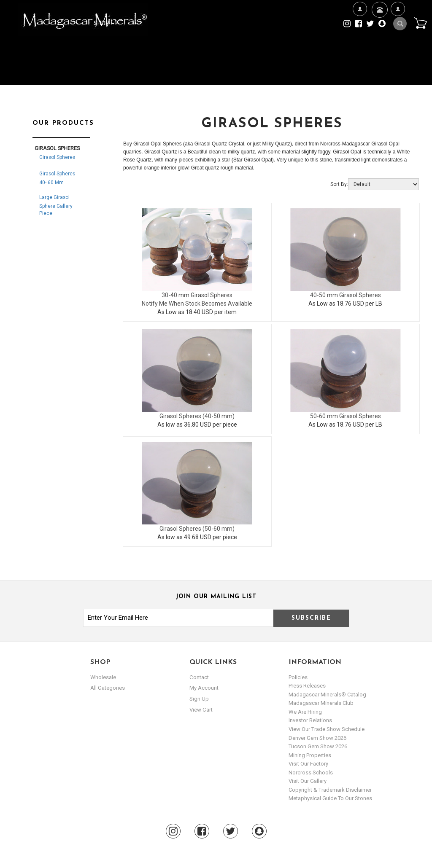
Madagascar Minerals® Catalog (327, 695)
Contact (379, 20)
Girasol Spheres (57, 157)
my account (204, 688)
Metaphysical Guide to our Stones (330, 798)
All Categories (107, 688)
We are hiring (305, 712)
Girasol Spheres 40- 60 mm (57, 178)
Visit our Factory (308, 764)
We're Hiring (360, 36)
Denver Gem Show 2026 (317, 738)
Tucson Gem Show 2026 (318, 746)
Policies (298, 677)
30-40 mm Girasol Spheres (197, 295)
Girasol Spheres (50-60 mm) (197, 529)
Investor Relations (310, 720)
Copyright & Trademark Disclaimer (330, 790)
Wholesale (103, 677)
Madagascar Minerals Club (321, 703)
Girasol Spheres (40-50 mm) (197, 416)
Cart (420, 23)
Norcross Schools (311, 773)
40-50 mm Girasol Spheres (346, 295)
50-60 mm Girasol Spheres (346, 416)
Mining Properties (310, 755)
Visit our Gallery (308, 781)
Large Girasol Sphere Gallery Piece (56, 205)
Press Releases (307, 686)
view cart (201, 709)
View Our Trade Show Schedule (327, 729)
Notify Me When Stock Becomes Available (197, 304)
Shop (104, 23)
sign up (199, 699)
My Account (398, 36)
